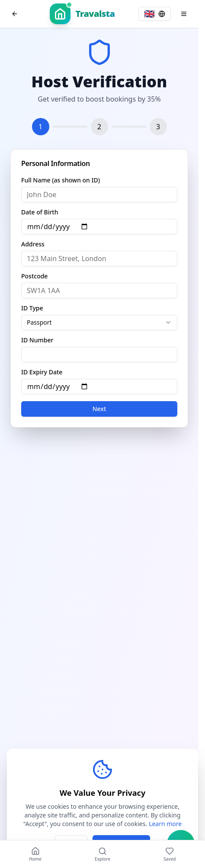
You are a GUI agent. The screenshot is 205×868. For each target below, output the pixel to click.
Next (99, 409)
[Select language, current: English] (155, 14)
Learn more (165, 824)
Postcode (34, 276)
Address (33, 244)
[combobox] (99, 322)
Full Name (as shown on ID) (61, 180)
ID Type (32, 308)
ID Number (37, 340)
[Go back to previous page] (15, 14)
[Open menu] (184, 14)
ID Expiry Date (42, 372)
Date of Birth (40, 212)
